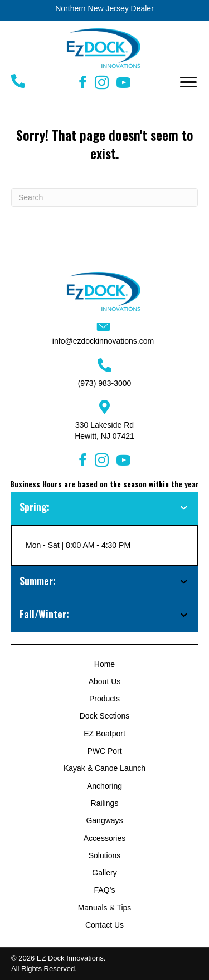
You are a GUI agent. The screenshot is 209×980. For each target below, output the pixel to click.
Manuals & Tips (105, 908)
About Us (105, 681)
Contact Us (104, 925)
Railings (105, 803)
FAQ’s (105, 890)
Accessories (104, 838)
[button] (188, 82)
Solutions (105, 855)
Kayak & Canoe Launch (104, 768)
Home (104, 664)
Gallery (104, 873)
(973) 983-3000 (105, 383)
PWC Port (104, 751)
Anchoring (104, 786)
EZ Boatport (104, 734)
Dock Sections (104, 716)
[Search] (104, 197)
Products (104, 699)
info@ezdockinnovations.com (103, 341)
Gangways (104, 820)
